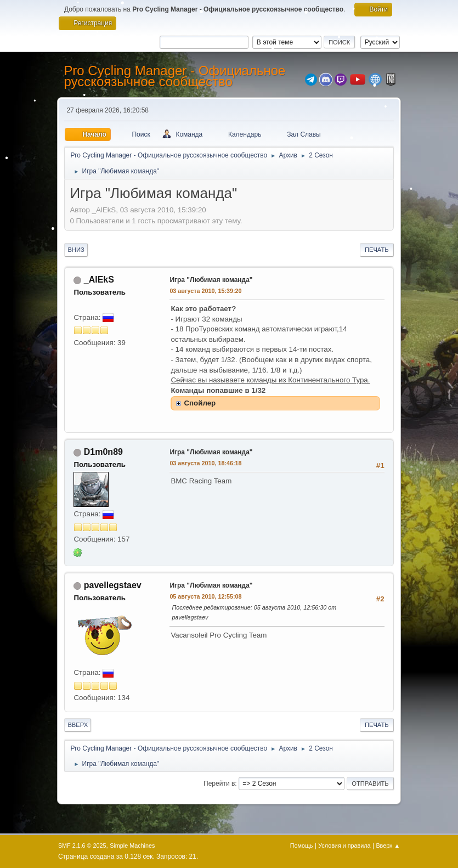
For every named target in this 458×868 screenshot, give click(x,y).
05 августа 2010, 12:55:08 (205, 596)
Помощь (302, 846)
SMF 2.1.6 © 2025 (82, 846)
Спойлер (200, 403)
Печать (377, 250)
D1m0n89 (103, 452)
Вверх (78, 725)
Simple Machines (132, 846)
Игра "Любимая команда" (211, 280)
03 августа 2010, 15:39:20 (205, 291)
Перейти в (219, 784)
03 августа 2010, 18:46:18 (205, 463)
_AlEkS (99, 280)
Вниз (76, 250)
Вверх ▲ (388, 846)
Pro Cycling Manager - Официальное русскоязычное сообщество (174, 76)
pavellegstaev (113, 585)
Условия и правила (344, 846)
